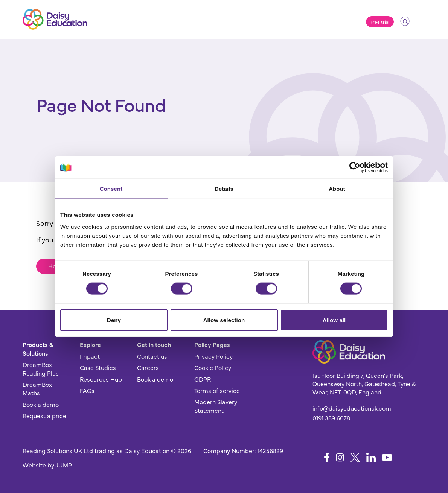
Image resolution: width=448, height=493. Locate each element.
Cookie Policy (213, 367)
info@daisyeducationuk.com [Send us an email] (352, 408)
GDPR (203, 379)
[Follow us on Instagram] (340, 457)
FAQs (87, 390)
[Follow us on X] (355, 457)
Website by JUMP (47, 465)
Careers (148, 367)
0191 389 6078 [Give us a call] (331, 418)
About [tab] (337, 189)
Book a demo (41, 404)
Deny (114, 320)
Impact (90, 356)
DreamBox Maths (37, 388)
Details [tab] (224, 189)
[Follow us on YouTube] (387, 457)
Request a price (44, 415)
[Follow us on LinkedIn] (371, 457)
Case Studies (98, 367)
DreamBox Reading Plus (41, 368)
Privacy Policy (213, 356)
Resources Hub (101, 379)
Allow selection (224, 320)
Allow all (334, 320)
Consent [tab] (111, 189)
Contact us (152, 356)
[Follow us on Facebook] (327, 457)
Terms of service (217, 390)
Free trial (380, 22)
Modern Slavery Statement (216, 406)
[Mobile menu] (421, 24)
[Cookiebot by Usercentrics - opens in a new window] (355, 167)
